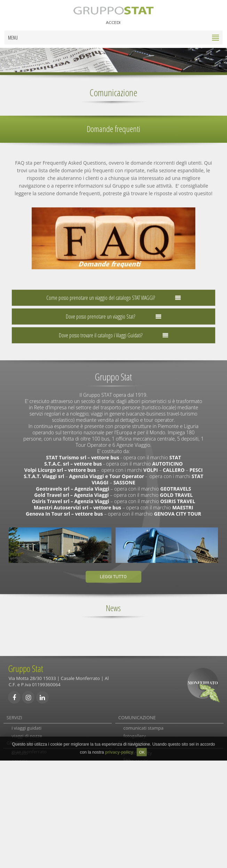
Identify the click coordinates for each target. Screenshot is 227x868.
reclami (131, 769)
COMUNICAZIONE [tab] (137, 715)
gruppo (19, 837)
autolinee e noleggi (32, 777)
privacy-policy (138, 821)
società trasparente (144, 837)
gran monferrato (29, 753)
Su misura (22, 745)
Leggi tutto (113, 574)
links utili (132, 777)
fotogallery (135, 737)
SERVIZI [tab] (14, 715)
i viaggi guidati (26, 729)
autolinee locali (27, 769)
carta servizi (136, 753)
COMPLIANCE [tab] (133, 807)
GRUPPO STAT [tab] (22, 807)
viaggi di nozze (27, 737)
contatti (19, 821)
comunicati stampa (143, 729)
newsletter (134, 785)
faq (127, 761)
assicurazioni (137, 745)
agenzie (19, 829)
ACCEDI (113, 20)
